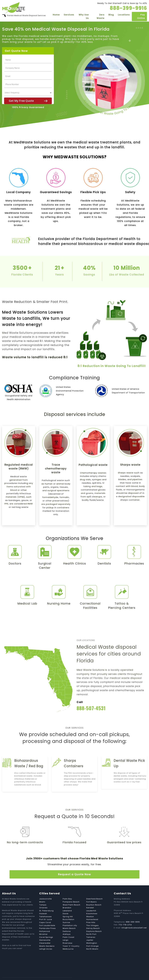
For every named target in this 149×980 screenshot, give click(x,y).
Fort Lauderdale (47, 917)
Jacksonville (46, 890)
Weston (90, 908)
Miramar (43, 925)
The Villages (92, 917)
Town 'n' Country (71, 937)
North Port (91, 925)
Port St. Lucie (46, 911)
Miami (42, 893)
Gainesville (45, 931)
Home (55, 15)
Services (68, 15)
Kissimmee (92, 905)
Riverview (68, 934)
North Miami (92, 940)
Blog (111, 15)
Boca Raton (69, 911)
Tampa (43, 896)
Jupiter (90, 931)
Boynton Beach (94, 896)
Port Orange (92, 937)
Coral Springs (46, 928)
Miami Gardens (47, 937)
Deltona (67, 922)
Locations (124, 15)
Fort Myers (91, 893)
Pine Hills (91, 914)
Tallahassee (45, 908)
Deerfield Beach (94, 890)
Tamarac (91, 928)
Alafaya (67, 925)
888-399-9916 (133, 913)
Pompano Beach (71, 893)
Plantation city (70, 917)
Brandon (67, 899)
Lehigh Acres (46, 940)
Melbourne (68, 940)
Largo (66, 931)
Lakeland (67, 902)
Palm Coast (69, 928)
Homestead (92, 911)
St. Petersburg (46, 902)
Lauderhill (91, 902)
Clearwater (45, 934)
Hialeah (43, 905)
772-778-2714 (125, 916)
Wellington (92, 934)
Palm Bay (67, 890)
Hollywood (45, 922)
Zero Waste (100, 17)
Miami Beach (69, 919)
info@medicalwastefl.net (134, 919)
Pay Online (141, 17)
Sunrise (66, 914)
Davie (66, 905)
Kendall (90, 899)
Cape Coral (45, 914)
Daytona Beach (94, 922)
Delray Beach (93, 919)
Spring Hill (68, 908)
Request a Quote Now (74, 865)
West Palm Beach (72, 896)
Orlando (43, 899)
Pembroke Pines (48, 919)
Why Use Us (83, 17)
